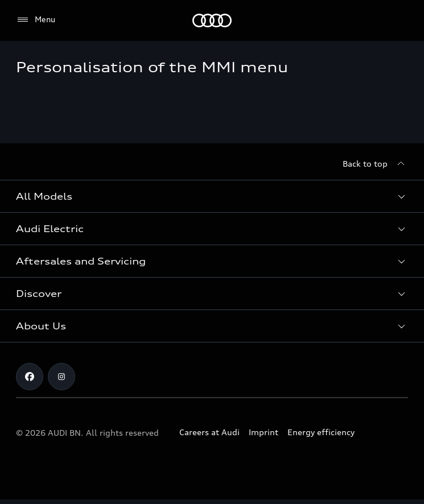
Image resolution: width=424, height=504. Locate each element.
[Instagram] (61, 377)
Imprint (264, 432)
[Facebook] (30, 377)
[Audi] (212, 20)
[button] (212, 196)
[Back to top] (375, 164)
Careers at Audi (209, 432)
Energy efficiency (321, 432)
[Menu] (36, 20)
